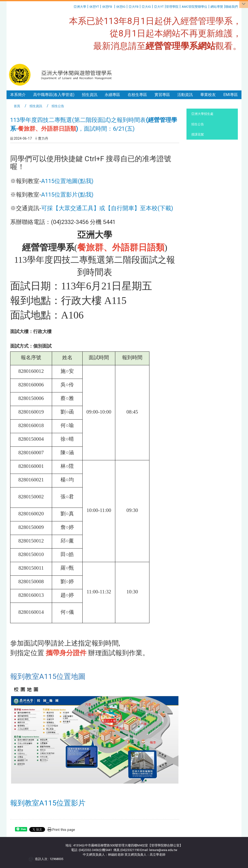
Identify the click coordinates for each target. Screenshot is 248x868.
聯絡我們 (232, 7)
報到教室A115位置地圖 (48, 676)
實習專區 (162, 95)
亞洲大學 (80, 7)
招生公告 (198, 124)
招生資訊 (90, 95)
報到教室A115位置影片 (48, 803)
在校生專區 (137, 95)
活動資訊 (185, 95)
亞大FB (134, 7)
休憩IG (121, 7)
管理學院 (172, 7)
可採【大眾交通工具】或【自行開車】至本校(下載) (107, 208)
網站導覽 (217, 7)
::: (72, 6)
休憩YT (94, 7)
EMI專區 (231, 95)
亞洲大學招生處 (202, 114)
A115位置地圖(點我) (67, 181)
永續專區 (112, 95)
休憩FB (107, 7)
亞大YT (159, 7)
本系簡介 (18, 95)
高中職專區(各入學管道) (54, 95)
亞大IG (146, 7)
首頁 (17, 106)
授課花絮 (198, 134)
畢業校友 (208, 95)
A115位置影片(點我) (67, 195)
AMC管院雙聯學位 (194, 7)
